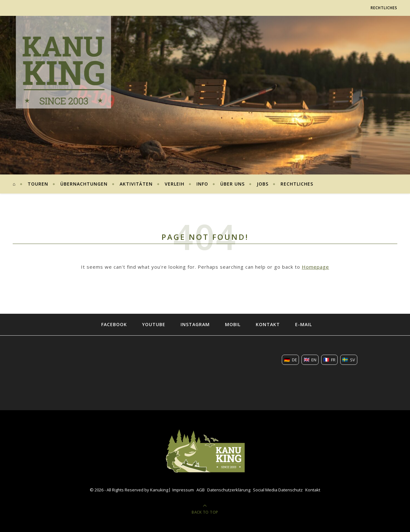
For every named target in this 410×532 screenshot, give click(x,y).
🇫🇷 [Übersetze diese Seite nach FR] (330, 359)
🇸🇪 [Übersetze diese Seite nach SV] (349, 359)
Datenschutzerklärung (229, 490)
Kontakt (313, 490)
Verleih (175, 184)
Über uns (232, 184)
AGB (201, 490)
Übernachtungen (84, 184)
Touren (38, 184)
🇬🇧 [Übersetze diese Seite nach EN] (310, 359)
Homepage (315, 267)
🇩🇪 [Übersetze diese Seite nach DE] (291, 359)
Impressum (183, 490)
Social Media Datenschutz (278, 490)
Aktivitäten (136, 184)
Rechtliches (384, 8)
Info (202, 184)
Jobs (263, 184)
